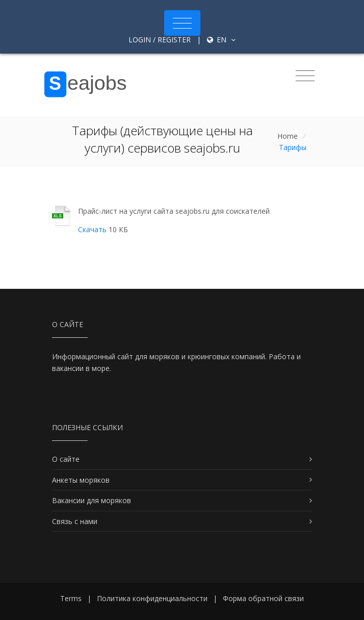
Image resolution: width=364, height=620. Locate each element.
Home (288, 136)
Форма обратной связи (263, 598)
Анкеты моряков (81, 480)
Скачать (92, 229)
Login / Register (160, 40)
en (221, 40)
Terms (71, 598)
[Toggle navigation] (182, 23)
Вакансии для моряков (92, 500)
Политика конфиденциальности (152, 598)
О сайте (66, 459)
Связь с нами (75, 521)
